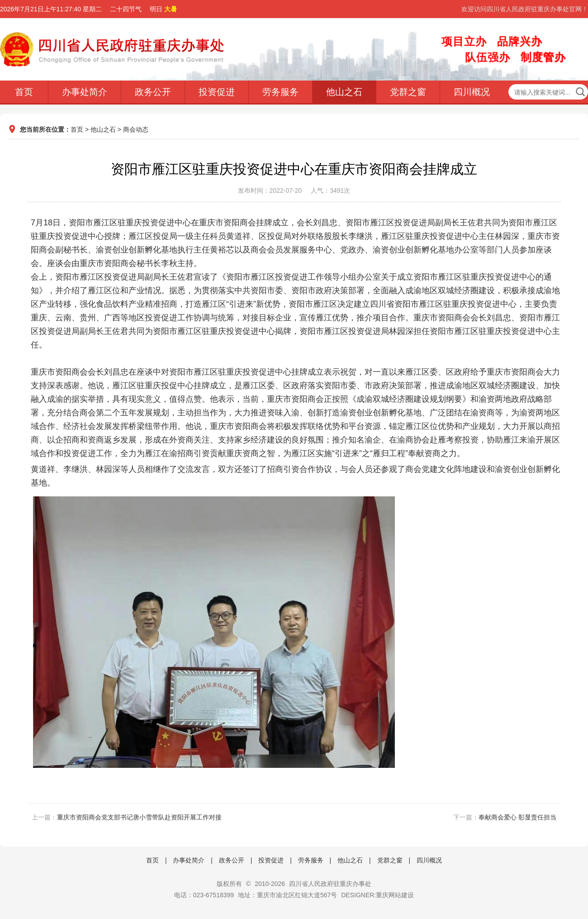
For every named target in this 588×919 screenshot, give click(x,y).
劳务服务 (280, 92)
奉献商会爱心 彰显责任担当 (517, 817)
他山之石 (344, 92)
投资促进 (217, 92)
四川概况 (472, 92)
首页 (24, 92)
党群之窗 (408, 92)
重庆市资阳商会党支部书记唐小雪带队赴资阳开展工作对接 (139, 817)
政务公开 (153, 92)
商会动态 (136, 129)
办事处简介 (85, 92)
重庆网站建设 (395, 895)
